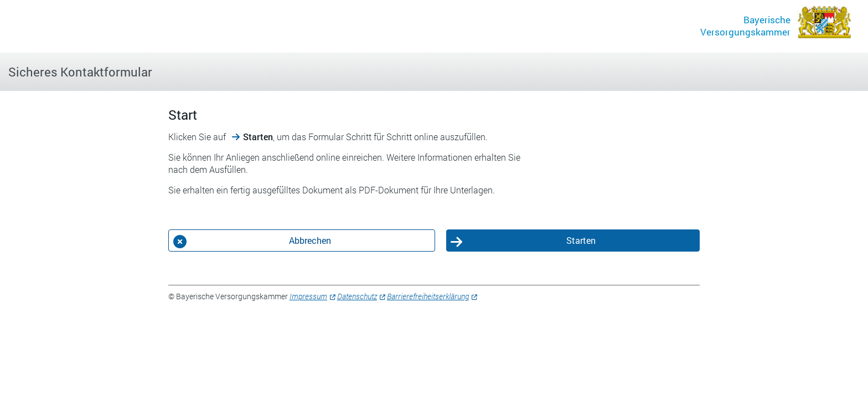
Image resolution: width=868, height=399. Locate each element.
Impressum (308, 296)
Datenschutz (357, 296)
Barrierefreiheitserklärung (428, 296)
